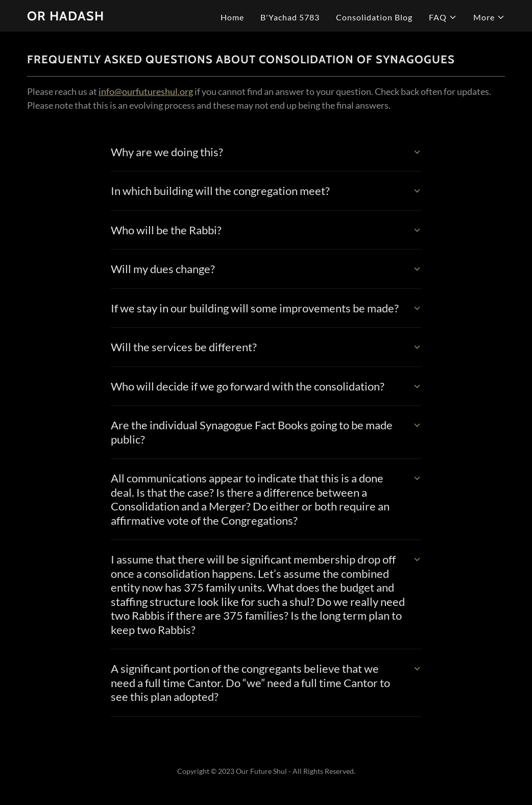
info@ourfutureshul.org (146, 91)
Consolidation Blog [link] (374, 17)
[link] (66, 17)
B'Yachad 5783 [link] (290, 17)
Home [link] (232, 17)
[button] (443, 17)
